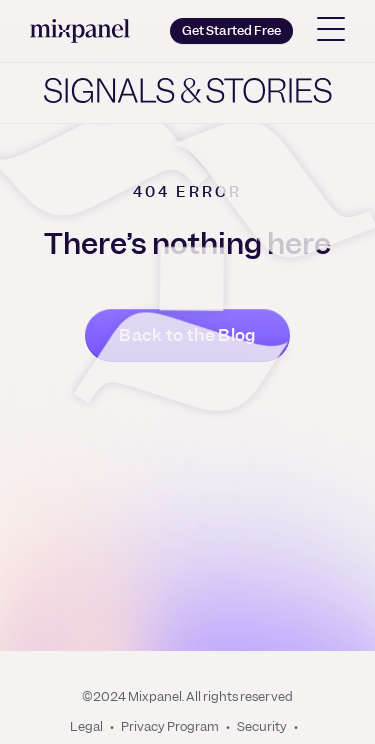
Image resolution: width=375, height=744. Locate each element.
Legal (86, 727)
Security (262, 727)
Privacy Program (170, 727)
